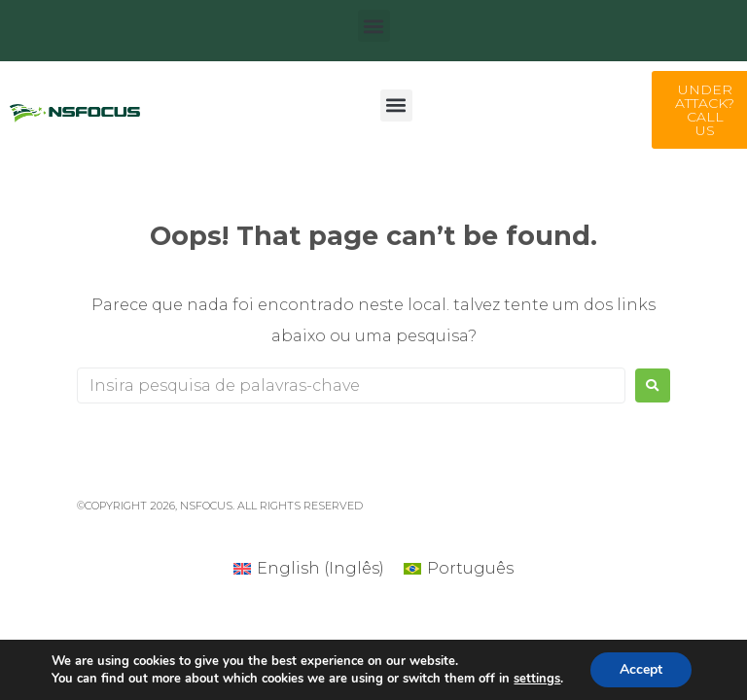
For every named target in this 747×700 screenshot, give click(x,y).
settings (537, 679)
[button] (374, 26)
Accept (641, 669)
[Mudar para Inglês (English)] (309, 569)
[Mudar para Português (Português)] (459, 569)
